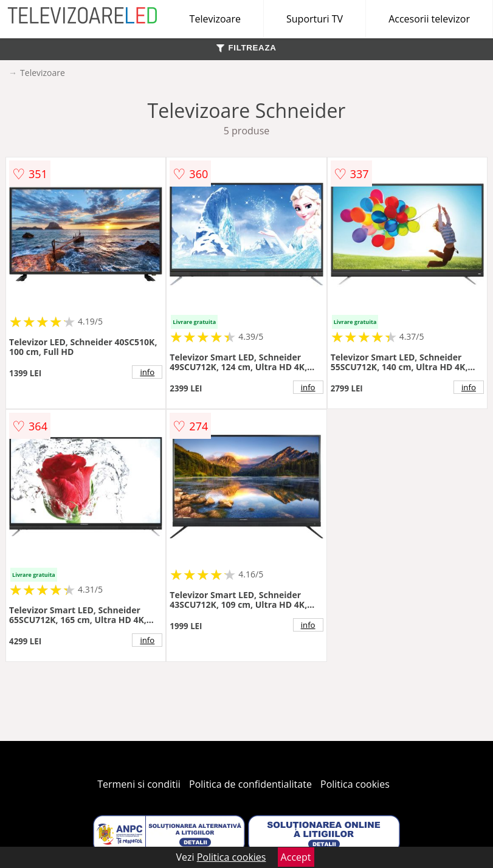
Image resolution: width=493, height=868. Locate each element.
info (147, 372)
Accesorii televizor (429, 19)
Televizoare (215, 19)
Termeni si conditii (139, 784)
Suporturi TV (315, 19)
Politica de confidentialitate (250, 784)
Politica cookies (355, 784)
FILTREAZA (246, 48)
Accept (296, 857)
